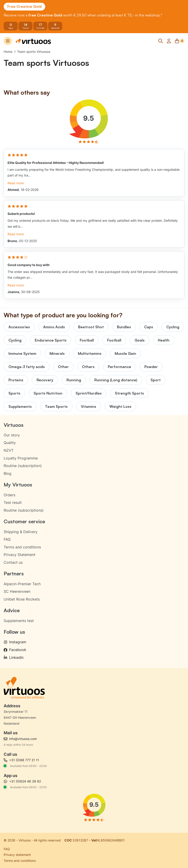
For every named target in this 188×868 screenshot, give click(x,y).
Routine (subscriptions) (24, 510)
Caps (149, 327)
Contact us (13, 562)
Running (74, 380)
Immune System (22, 353)
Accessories (19, 327)
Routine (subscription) (23, 466)
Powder (151, 367)
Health (164, 340)
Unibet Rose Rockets (22, 599)
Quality (10, 443)
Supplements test (19, 621)
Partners (14, 573)
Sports (14, 393)
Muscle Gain (125, 353)
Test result (13, 502)
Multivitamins (90, 353)
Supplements (20, 406)
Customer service (24, 521)
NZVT (9, 450)
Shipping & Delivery (21, 532)
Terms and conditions (22, 547)
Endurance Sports (51, 340)
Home (8, 52)
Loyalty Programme (21, 458)
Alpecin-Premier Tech (22, 584)
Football (87, 340)
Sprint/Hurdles (89, 393)
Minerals (57, 353)
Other (63, 367)
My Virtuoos (18, 485)
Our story (12, 435)
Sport (156, 380)
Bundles (124, 327)
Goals (140, 340)
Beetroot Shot (91, 327)
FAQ (7, 539)
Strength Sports (129, 393)
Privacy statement (17, 855)
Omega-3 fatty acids (27, 367)
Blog (8, 473)
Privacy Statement (20, 555)
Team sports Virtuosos (34, 52)
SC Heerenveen (17, 591)
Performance (119, 367)
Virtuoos (14, 425)
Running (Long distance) (116, 380)
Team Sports (56, 406)
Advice (12, 610)
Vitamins (89, 406)
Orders (9, 495)
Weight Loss (120, 406)
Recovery (45, 380)
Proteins (16, 380)
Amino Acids (54, 327)
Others (88, 367)
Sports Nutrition (48, 393)
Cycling (173, 327)
